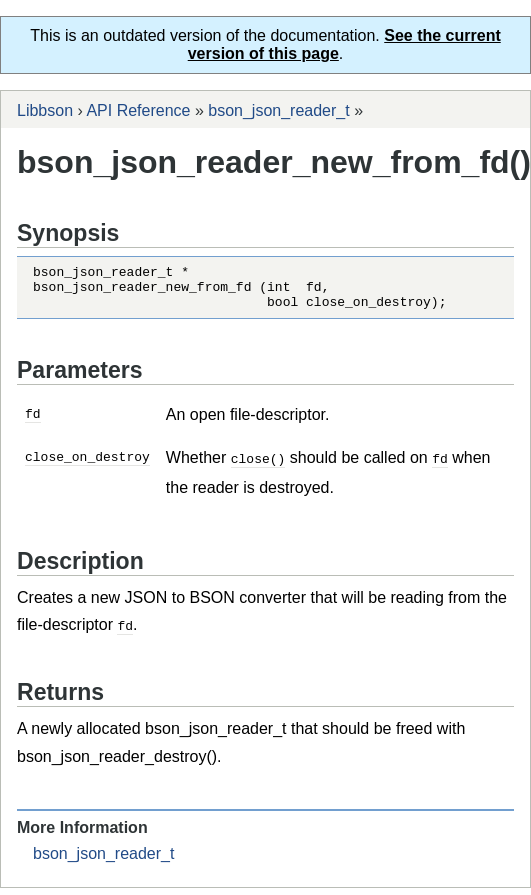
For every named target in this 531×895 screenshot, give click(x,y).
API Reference (138, 110)
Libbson (45, 110)
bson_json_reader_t (278, 110)
